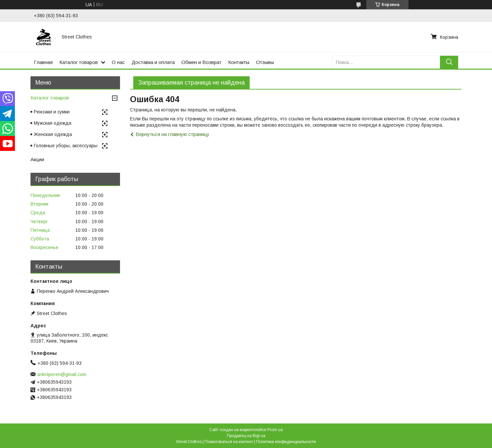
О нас (118, 62)
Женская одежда (53, 134)
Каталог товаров (79, 62)
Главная (43, 62)
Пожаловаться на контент (229, 442)
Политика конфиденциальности (286, 442)
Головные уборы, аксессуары (66, 146)
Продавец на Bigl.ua (246, 436)
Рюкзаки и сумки (52, 112)
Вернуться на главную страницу (173, 134)
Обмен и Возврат (201, 62)
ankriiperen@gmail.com (62, 374)
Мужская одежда (53, 123)
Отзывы (265, 62)
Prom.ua (275, 430)
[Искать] (449, 62)
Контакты (239, 62)
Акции (37, 159)
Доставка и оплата (153, 62)
